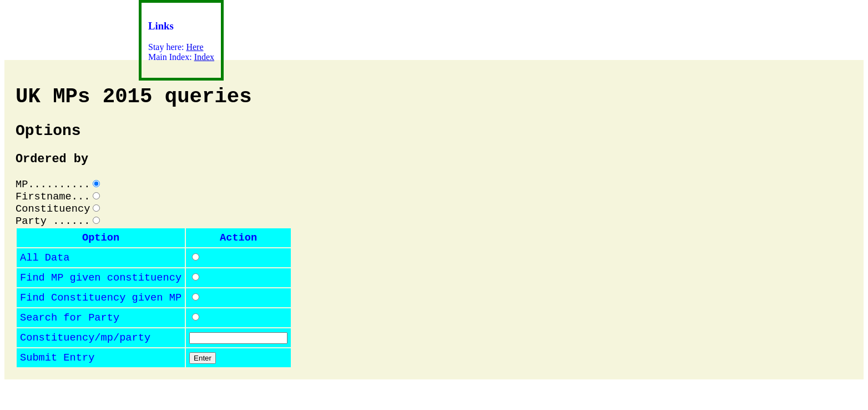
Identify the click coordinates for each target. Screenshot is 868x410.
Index (204, 57)
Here (195, 47)
